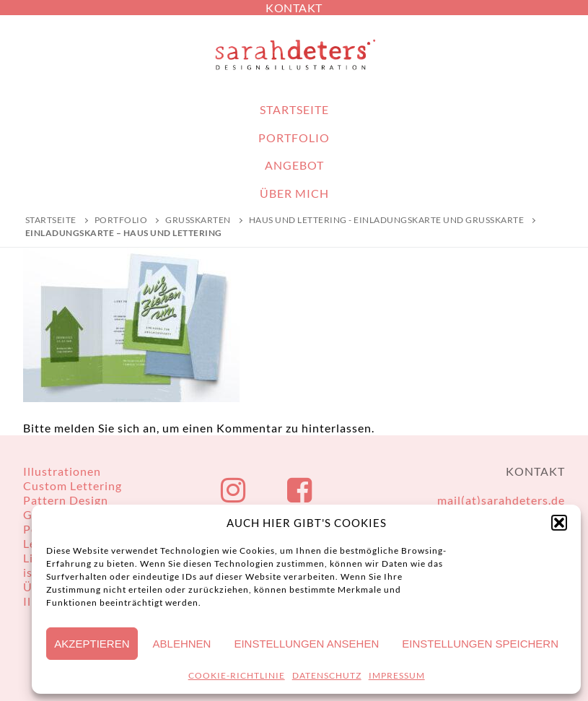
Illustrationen (62, 471)
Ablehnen (182, 644)
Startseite (51, 220)
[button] (559, 523)
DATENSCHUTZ (327, 675)
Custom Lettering (73, 486)
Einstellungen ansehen (306, 644)
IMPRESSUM (397, 675)
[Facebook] (300, 490)
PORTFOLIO (121, 220)
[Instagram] (234, 490)
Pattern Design (66, 500)
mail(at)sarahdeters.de (501, 500)
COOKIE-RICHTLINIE (237, 675)
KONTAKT (294, 8)
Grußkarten (198, 220)
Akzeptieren (92, 644)
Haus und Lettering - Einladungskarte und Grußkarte (387, 220)
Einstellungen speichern (480, 644)
